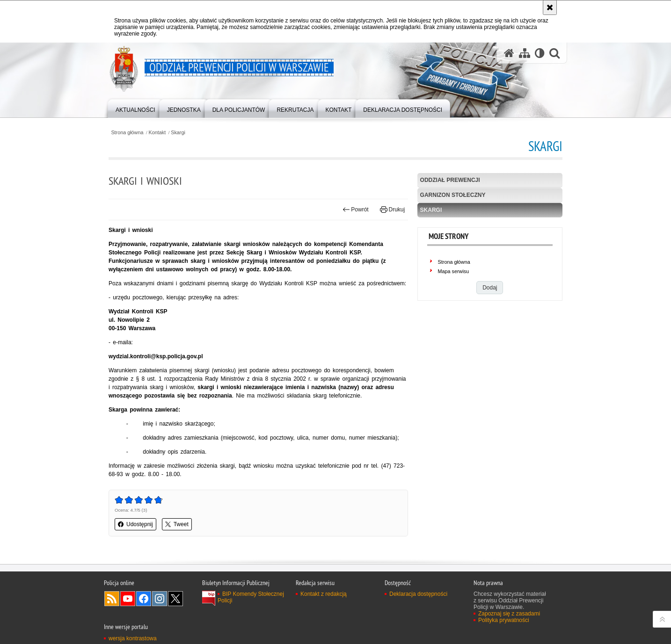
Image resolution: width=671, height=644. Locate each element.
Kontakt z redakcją (324, 594)
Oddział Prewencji (450, 180)
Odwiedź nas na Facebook (144, 599)
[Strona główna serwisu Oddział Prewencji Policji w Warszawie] (509, 53)
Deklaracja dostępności (418, 594)
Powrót (356, 210)
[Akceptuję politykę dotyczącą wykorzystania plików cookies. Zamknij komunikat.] (550, 7)
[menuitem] (135, 108)
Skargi (178, 133)
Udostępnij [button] (135, 524)
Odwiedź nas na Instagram (160, 599)
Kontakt (157, 133)
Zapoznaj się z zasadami (509, 614)
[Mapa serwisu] (525, 53)
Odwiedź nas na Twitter (175, 599)
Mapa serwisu (454, 271)
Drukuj (392, 210)
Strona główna (127, 133)
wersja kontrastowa (133, 638)
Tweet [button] (177, 524)
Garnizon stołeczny (453, 195)
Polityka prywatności (504, 620)
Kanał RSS (112, 599)
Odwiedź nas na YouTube (128, 599)
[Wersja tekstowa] (540, 53)
